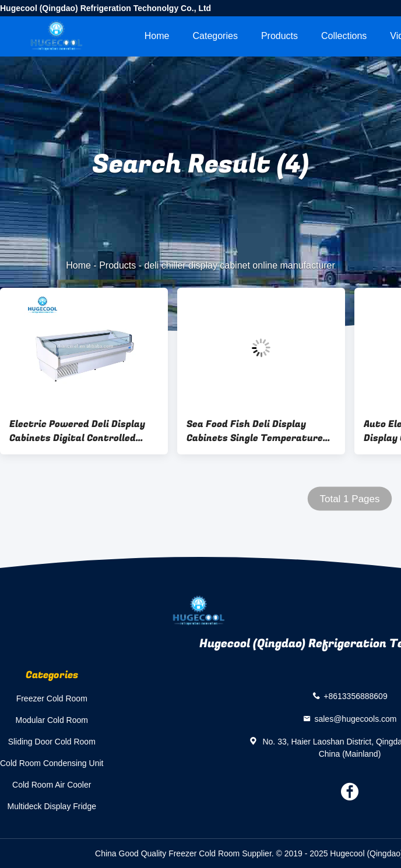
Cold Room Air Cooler (52, 785)
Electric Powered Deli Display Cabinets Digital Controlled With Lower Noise (77, 431)
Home (157, 36)
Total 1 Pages (349, 499)
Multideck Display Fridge (52, 806)
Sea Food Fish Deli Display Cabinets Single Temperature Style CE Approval (255, 431)
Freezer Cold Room (52, 698)
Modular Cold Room (52, 720)
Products (279, 36)
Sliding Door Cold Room (52, 742)
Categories (215, 36)
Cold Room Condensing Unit (52, 763)
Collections (344, 36)
